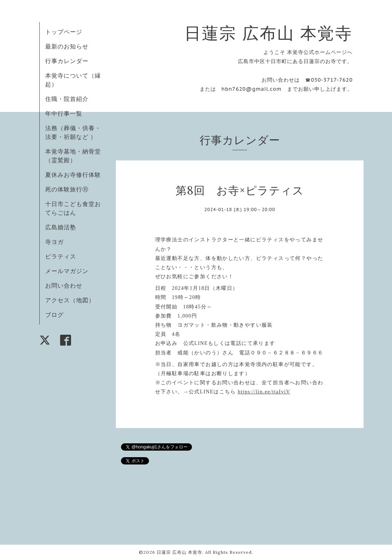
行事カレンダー (67, 61)
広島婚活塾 (61, 227)
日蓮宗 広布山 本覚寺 (268, 33)
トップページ (64, 32)
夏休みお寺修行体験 (73, 175)
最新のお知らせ (67, 46)
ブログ (54, 315)
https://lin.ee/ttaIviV (264, 392)
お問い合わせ (64, 285)
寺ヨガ (54, 242)
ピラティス (61, 256)
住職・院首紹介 (67, 99)
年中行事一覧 (64, 113)
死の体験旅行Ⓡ (67, 189)
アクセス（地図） (70, 300)
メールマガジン (67, 271)
